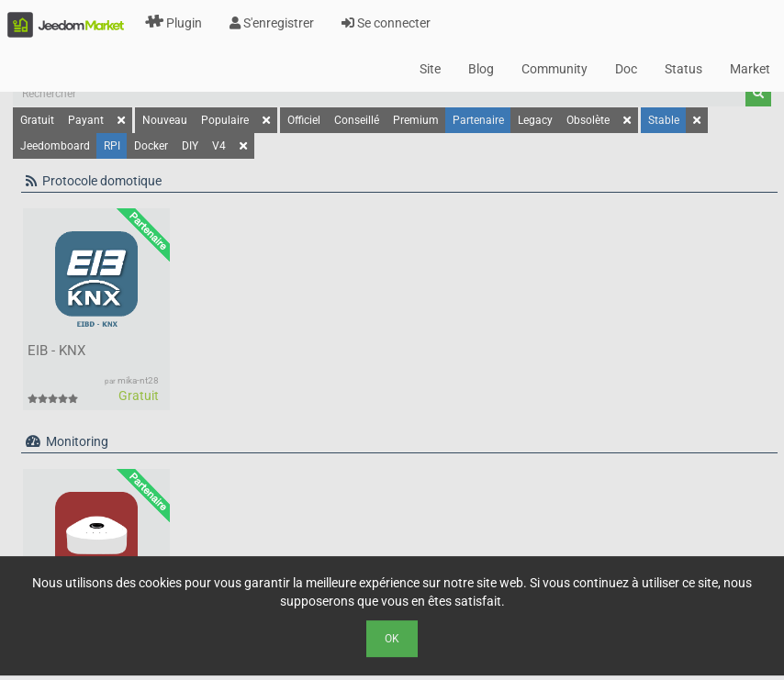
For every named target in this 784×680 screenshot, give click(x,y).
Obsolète (588, 120)
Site (430, 69)
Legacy (535, 120)
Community (554, 69)
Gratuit (37, 120)
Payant (86, 120)
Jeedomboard (55, 146)
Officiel (304, 120)
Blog (481, 69)
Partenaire (478, 120)
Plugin (174, 23)
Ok (392, 639)
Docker (151, 146)
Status (683, 69)
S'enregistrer (272, 23)
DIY (190, 146)
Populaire (225, 120)
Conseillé (357, 120)
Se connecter (386, 23)
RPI (112, 146)
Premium (416, 120)
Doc (626, 69)
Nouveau (165, 120)
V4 (219, 146)
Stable (664, 120)
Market (750, 69)
